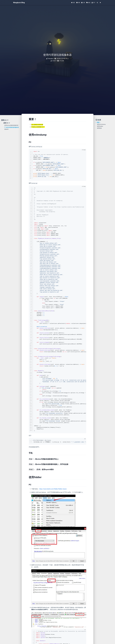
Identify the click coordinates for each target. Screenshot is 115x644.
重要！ (99, 122)
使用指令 (99, 128)
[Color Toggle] (100, 3)
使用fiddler (100, 126)
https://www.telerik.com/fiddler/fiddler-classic (53, 489)
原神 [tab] (7, 123)
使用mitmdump (101, 124)
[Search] (97, 3)
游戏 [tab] (5, 120)
